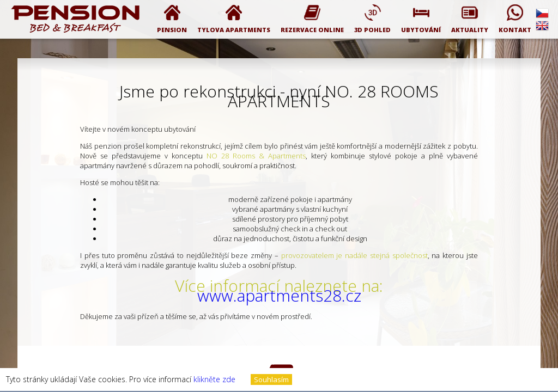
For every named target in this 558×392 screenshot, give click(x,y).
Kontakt (515, 19)
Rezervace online (312, 19)
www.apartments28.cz (279, 295)
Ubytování (421, 19)
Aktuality (470, 19)
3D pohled (372, 19)
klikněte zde (214, 379)
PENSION (172, 19)
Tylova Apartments (234, 19)
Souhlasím (271, 379)
